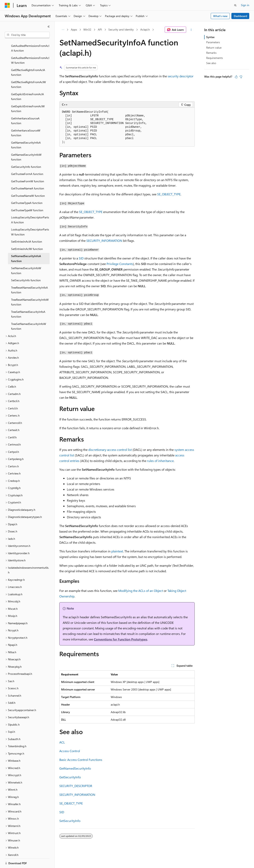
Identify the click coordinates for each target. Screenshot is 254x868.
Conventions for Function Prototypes (121, 639)
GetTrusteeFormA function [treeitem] (27, 160)
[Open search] (235, 5)
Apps (74, 29)
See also (211, 63)
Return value (214, 48)
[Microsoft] (7, 5)
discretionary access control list (110, 450)
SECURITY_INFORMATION (104, 241)
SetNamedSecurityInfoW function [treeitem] (26, 257)
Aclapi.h (145, 29)
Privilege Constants (120, 264)
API (100, 29)
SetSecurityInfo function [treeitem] (26, 266)
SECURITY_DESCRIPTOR (76, 786)
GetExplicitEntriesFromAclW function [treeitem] (28, 95)
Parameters (213, 42)
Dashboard (240, 16)
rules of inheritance (160, 461)
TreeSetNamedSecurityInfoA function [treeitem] (28, 301)
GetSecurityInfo (70, 777)
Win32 (87, 29)
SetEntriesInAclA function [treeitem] (27, 228)
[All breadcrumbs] (63, 30)
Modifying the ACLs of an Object (141, 591)
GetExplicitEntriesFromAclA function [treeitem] (27, 83)
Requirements (215, 58)
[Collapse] (49, 27)
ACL (62, 742)
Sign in (245, 5)
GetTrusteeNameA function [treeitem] (28, 175)
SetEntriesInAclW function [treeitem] (27, 235)
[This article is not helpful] (241, 77)
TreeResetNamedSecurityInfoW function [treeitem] (30, 288)
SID (81, 258)
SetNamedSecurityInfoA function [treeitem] (26, 245)
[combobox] (27, 35)
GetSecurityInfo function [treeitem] (26, 153)
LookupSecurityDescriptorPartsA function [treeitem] (30, 206)
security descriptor (181, 76)
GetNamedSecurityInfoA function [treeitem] (26, 131)
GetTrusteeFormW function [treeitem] (28, 168)
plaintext (117, 551)
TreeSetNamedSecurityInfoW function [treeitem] (29, 313)
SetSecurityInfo (70, 821)
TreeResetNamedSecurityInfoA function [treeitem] (29, 276)
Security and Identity (121, 29)
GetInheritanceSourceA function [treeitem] (25, 107)
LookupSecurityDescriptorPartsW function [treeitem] (30, 218)
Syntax (210, 37)
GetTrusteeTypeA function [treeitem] (27, 189)
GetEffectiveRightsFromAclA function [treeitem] (28, 59)
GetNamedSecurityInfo (75, 768)
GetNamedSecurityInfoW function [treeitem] (26, 143)
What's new (220, 16)
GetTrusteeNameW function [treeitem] (28, 182)
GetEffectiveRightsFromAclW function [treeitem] (28, 71)
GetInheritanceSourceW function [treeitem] (26, 119)
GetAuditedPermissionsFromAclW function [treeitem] (30, 47)
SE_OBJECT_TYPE (169, 194)
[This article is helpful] (236, 77)
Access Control (70, 751)
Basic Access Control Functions (81, 760)
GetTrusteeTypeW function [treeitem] (27, 196)
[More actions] (191, 30)
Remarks (211, 53)
